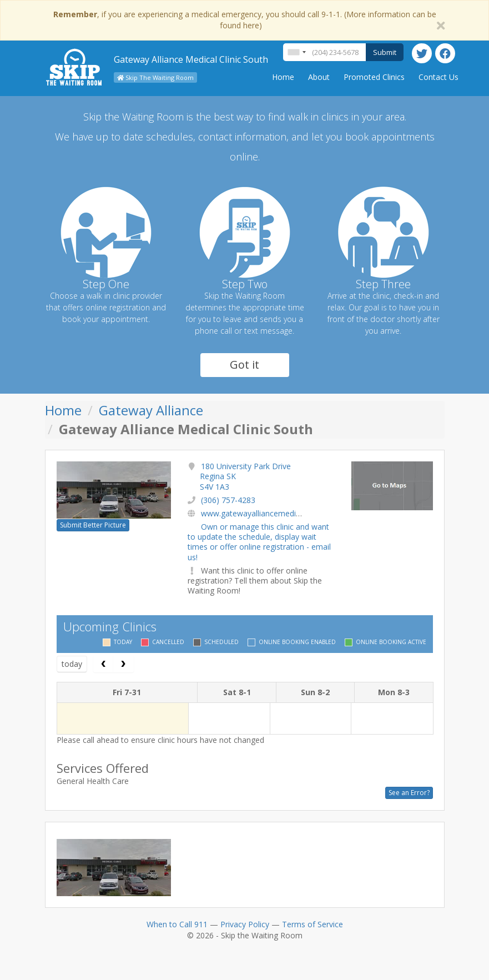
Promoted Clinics (374, 77)
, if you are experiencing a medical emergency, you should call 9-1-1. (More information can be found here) (245, 20)
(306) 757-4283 (228, 500)
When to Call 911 (177, 924)
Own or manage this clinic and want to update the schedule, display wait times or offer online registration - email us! (259, 542)
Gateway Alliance (151, 410)
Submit (385, 52)
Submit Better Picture (93, 525)
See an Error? (409, 793)
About (319, 77)
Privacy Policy (245, 924)
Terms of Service (312, 924)
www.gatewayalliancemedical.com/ (264, 513)
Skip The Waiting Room (155, 77)
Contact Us (438, 77)
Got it (244, 365)
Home (283, 77)
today (72, 664)
